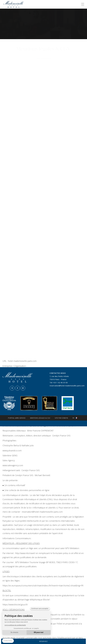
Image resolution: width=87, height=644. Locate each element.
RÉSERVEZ (43, 641)
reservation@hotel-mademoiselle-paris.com (67, 386)
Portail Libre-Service (17, 418)
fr (73, 418)
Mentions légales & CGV (40, 418)
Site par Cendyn (61, 418)
